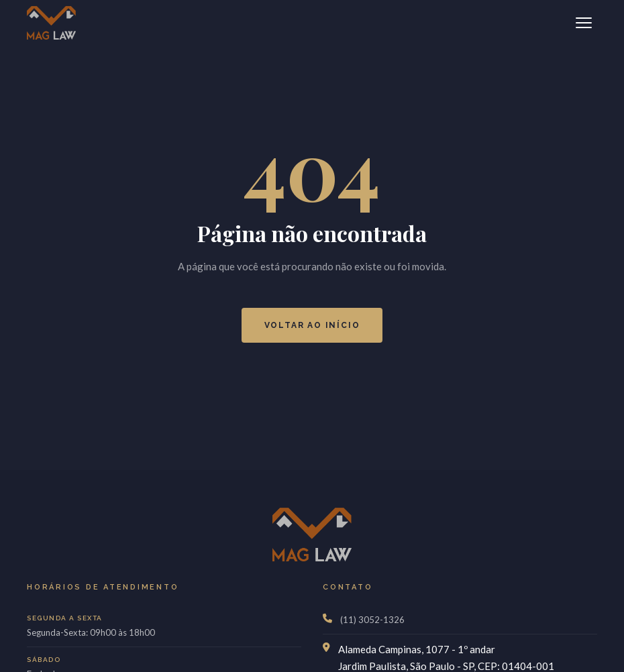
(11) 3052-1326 (372, 620)
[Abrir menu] (584, 23)
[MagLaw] (51, 23)
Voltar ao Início (312, 325)
